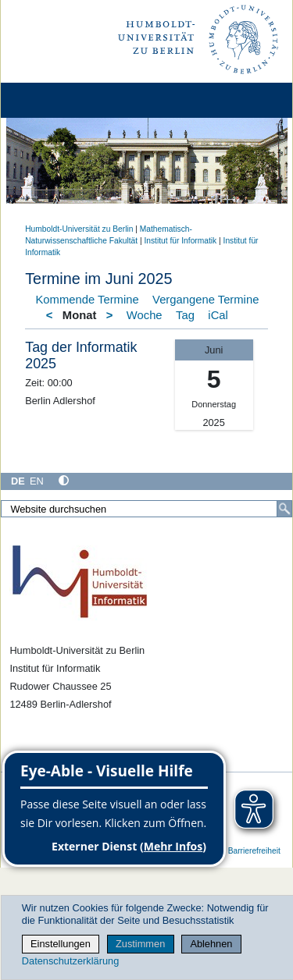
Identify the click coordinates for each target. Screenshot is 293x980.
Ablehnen (211, 944)
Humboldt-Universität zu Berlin (79, 229)
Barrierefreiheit (254, 851)
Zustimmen (140, 944)
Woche (145, 315)
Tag (185, 315)
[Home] (56, 100)
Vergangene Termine (205, 300)
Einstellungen (61, 944)
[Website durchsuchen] (146, 509)
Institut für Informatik (180, 241)
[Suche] (284, 509)
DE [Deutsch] (18, 481)
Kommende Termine (88, 300)
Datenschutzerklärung (70, 961)
